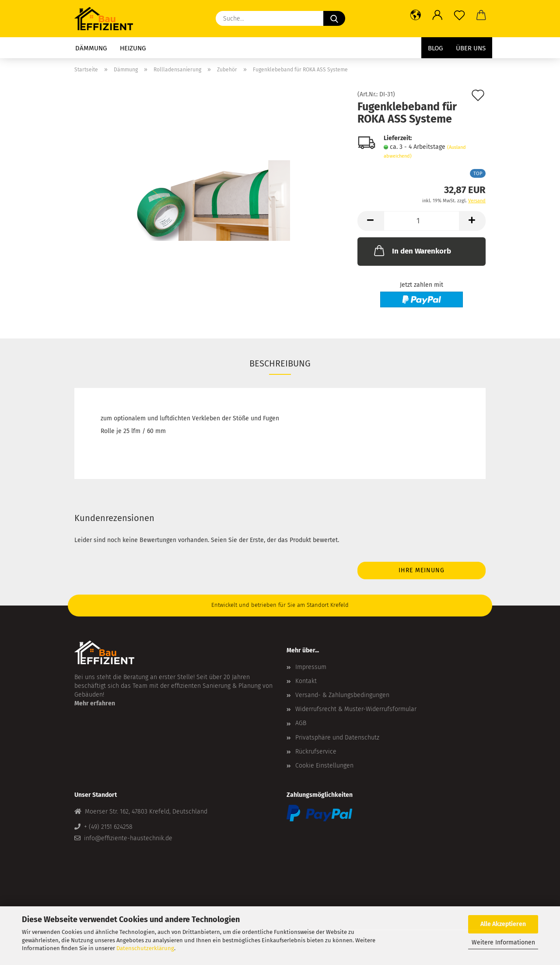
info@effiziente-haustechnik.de (128, 838)
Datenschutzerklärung (145, 948)
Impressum (311, 667)
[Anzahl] (422, 221)
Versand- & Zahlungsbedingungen (342, 695)
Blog (435, 48)
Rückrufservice (316, 752)
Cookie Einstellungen (324, 766)
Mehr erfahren (95, 703)
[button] (416, 15)
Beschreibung (280, 363)
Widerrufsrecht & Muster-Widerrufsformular (356, 709)
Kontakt (306, 681)
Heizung (133, 48)
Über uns (471, 48)
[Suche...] (334, 18)
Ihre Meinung (422, 570)
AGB (301, 723)
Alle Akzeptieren (503, 924)
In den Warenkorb (412, 250)
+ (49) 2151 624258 (108, 827)
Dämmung (91, 48)
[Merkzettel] (459, 15)
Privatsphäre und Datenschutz (337, 738)
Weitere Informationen (503, 942)
